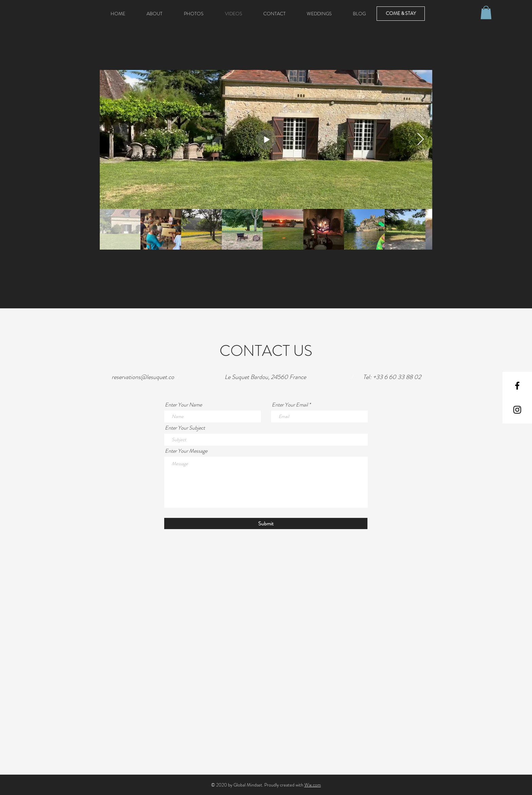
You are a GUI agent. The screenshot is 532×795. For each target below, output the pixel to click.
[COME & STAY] (401, 14)
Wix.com (313, 785)
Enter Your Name (183, 405)
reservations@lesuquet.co (143, 377)
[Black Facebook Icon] (517, 386)
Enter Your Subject (185, 428)
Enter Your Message (186, 451)
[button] (486, 12)
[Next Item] (421, 139)
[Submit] (266, 523)
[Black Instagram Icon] (517, 410)
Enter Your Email (290, 405)
